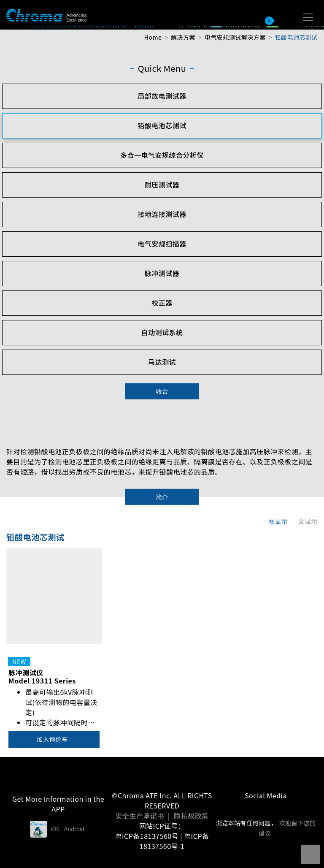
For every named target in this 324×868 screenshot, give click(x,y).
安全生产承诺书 (140, 816)
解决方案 (183, 37)
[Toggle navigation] (308, 17)
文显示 (308, 521)
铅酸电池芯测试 (296, 37)
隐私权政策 (191, 816)
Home (153, 37)
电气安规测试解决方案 (235, 37)
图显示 (278, 521)
